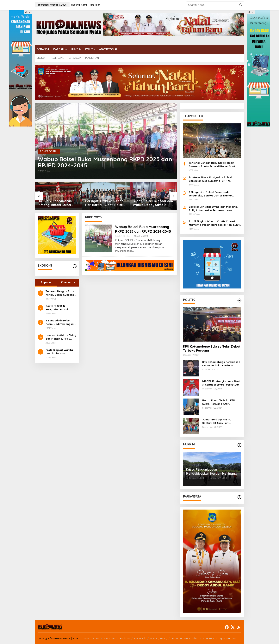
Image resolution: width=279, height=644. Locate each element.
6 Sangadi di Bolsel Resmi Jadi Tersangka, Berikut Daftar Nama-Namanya (60, 322)
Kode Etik (140, 638)
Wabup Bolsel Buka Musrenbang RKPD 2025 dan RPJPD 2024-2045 (105, 162)
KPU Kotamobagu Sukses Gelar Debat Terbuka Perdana (212, 348)
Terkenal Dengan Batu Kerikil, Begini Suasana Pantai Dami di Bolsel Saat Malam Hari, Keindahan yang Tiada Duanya (60, 293)
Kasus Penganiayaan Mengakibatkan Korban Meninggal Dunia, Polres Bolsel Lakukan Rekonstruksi (212, 472)
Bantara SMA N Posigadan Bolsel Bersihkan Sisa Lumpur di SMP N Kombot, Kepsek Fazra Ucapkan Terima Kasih (60, 308)
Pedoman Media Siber (185, 638)
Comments (68, 282)
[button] (241, 5)
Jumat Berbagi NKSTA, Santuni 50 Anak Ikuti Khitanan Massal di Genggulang (217, 421)
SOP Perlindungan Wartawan (221, 638)
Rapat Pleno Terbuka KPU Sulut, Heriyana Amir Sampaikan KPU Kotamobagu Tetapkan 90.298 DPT (221, 402)
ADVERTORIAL (49, 151)
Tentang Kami (91, 638)
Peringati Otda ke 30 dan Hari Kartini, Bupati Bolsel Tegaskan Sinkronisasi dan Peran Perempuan (105, 203)
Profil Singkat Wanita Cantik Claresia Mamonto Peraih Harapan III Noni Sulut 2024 (60, 352)
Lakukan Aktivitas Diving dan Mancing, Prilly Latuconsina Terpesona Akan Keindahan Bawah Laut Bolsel (61, 337)
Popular (46, 282)
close (28, 12)
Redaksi (125, 638)
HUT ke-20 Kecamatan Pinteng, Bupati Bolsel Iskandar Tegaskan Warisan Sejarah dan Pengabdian (55, 203)
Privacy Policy (159, 638)
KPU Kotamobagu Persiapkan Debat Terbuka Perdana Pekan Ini (221, 364)
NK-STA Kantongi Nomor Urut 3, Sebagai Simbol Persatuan (221, 383)
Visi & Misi (110, 638)
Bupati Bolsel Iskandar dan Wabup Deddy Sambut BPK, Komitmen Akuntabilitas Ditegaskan (153, 203)
